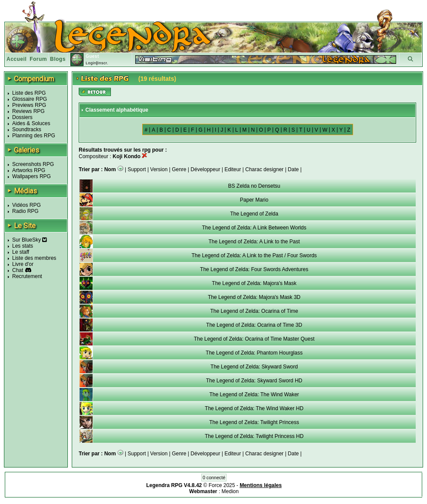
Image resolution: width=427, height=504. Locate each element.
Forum (38, 59)
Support (137, 169)
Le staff (21, 252)
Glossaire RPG (30, 99)
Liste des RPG (29, 93)
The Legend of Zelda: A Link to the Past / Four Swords (254, 255)
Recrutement (27, 276)
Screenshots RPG (33, 164)
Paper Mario (254, 200)
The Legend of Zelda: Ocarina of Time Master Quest (254, 339)
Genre (179, 169)
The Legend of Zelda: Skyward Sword (254, 367)
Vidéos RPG (27, 205)
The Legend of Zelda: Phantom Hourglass (254, 353)
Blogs (58, 59)
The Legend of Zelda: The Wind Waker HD (254, 408)
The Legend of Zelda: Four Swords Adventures (254, 269)
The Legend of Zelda (254, 214)
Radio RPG (25, 211)
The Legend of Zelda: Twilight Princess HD (254, 436)
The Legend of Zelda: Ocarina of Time (254, 311)
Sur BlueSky (30, 240)
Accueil (17, 59)
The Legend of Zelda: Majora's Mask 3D (254, 297)
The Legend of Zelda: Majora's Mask (254, 283)
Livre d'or (23, 264)
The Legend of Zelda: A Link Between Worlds (254, 228)
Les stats (23, 246)
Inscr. (103, 63)
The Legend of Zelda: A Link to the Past (254, 242)
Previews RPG (29, 105)
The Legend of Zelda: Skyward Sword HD (254, 381)
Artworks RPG (29, 170)
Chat (18, 270)
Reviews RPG (28, 111)
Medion (230, 491)
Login (91, 63)
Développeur (205, 169)
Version (159, 169)
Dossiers (22, 117)
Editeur (233, 169)
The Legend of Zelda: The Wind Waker (254, 395)
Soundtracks (27, 129)
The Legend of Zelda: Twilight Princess (254, 422)
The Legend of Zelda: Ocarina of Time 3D (254, 325)
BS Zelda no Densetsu (254, 186)
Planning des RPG (34, 136)
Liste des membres (34, 258)
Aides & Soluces (31, 123)
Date (293, 169)
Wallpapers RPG (32, 176)
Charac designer (264, 169)
